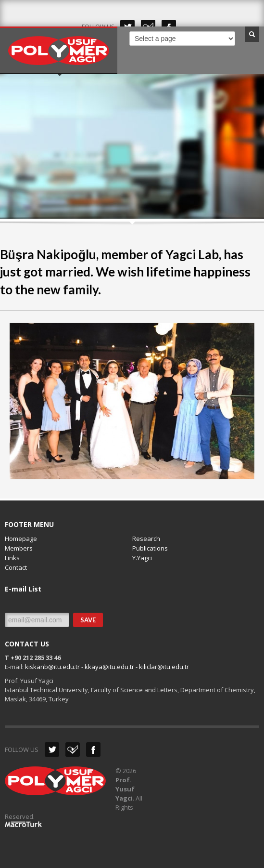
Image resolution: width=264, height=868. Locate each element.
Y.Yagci (142, 558)
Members (19, 548)
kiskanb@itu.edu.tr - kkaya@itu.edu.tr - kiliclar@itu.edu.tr (107, 667)
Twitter (52, 750)
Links (12, 558)
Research (146, 539)
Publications (150, 548)
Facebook (93, 750)
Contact (16, 567)
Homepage (21, 539)
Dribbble (73, 750)
